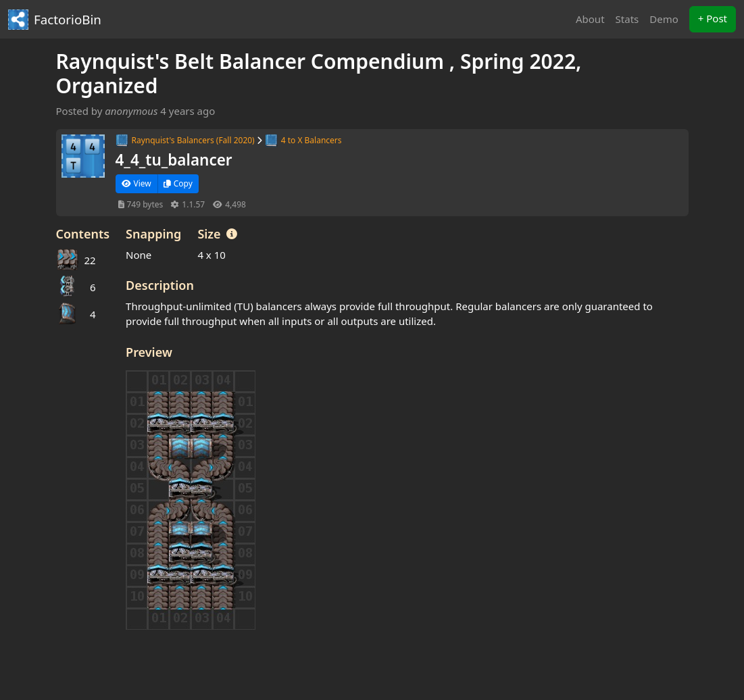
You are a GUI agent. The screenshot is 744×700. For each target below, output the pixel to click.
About (590, 19)
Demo (664, 19)
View (137, 183)
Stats (627, 19)
